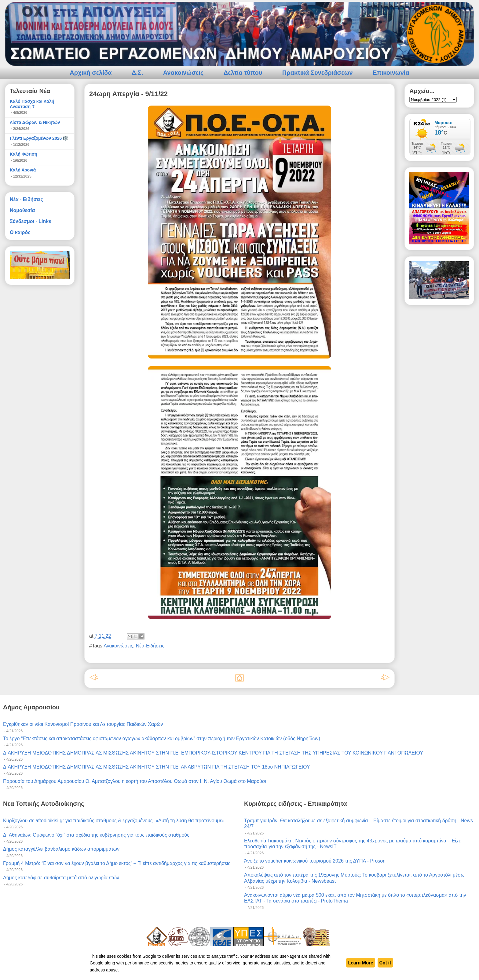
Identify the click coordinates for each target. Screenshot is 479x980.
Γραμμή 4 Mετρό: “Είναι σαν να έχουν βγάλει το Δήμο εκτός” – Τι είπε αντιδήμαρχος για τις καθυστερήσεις (117, 863)
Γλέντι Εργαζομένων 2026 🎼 (39, 138)
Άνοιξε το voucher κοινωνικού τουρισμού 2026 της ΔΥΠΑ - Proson (315, 861)
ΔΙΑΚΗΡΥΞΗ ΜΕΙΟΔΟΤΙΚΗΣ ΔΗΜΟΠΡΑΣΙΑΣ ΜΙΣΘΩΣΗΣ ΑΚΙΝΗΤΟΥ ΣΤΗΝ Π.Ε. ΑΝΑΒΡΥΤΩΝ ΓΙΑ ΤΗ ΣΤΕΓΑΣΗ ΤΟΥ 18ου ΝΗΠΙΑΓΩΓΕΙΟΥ (157, 767)
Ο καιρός (20, 232)
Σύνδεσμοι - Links (31, 221)
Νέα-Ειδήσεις (150, 646)
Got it (385, 963)
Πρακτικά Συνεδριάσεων (318, 73)
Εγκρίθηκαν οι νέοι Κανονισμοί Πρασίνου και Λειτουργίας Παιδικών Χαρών (83, 724)
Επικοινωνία (391, 73)
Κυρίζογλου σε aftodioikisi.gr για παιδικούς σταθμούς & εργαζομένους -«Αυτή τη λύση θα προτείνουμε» (114, 821)
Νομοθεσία (22, 210)
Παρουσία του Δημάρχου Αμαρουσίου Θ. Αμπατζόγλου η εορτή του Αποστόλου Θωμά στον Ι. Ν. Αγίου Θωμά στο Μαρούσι (135, 781)
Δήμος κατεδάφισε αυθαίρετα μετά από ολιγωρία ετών (61, 878)
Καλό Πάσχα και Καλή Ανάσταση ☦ (32, 104)
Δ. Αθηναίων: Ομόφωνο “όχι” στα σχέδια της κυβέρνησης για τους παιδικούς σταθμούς (96, 835)
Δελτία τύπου (243, 73)
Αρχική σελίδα (91, 73)
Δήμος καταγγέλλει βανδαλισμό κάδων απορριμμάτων (61, 849)
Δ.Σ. (137, 73)
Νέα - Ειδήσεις (26, 199)
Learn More (360, 963)
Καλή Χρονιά (23, 170)
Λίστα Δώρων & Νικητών (35, 122)
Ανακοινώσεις (183, 73)
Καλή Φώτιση (24, 154)
